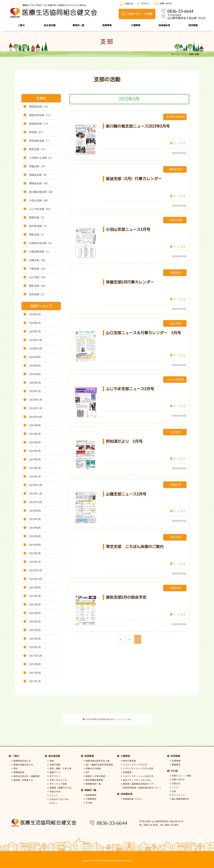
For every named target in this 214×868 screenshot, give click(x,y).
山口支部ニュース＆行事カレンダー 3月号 (143, 333)
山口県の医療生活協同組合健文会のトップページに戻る (107, 720)
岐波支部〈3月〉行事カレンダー (134, 179)
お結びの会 (54, 790)
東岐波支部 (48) (39, 183)
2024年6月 (35, 434)
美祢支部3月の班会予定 (126, 597)
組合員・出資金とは (22, 778)
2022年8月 (35, 587)
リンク (174, 785)
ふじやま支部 (176, 379)
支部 (185, 54)
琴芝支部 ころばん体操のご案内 (135, 547)
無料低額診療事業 (93, 778)
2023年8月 (35, 511)
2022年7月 (35, 596)
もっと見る (178, 143)
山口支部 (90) (37, 277)
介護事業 (136, 25)
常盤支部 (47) (37, 166)
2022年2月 (35, 639)
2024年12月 (36, 400)
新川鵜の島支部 (176, 117)
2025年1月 (35, 391)
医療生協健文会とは (22, 763)
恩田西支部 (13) (39, 124)
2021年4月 (35, 673)
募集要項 (175, 763)
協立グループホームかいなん (136, 778)
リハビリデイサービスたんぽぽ (137, 767)
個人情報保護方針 (179, 797)
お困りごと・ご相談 (180, 774)
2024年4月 (35, 451)
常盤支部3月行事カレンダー (130, 282)
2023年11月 (36, 494)
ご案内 (21, 25)
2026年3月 (35, 314)
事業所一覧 (78, 25)
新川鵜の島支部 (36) (41, 192)
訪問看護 (126, 770)
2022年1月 (35, 647)
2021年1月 (35, 681)
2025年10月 (36, 349)
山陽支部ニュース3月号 (126, 494)
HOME (176, 54)
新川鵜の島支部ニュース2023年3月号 (138, 126)
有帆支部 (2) (37, 235)
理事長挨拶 (18, 770)
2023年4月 (35, 545)
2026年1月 (35, 331)
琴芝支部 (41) (37, 149)
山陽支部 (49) (37, 260)
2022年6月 (35, 604)
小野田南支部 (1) (39, 252)
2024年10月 (36, 417)
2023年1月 (35, 562)
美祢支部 (176, 588)
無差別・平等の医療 (94, 774)
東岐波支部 (176, 169)
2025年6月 (35, 366)
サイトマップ (177, 793)
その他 (88, 801)
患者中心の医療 (92, 767)
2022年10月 (36, 579)
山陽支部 (176, 485)
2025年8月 (35, 357)
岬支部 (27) (36, 132)
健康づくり (54, 770)
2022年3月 (35, 630)
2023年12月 (36, 485)
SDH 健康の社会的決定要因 (98, 763)
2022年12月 (36, 570)
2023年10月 (36, 502)
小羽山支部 (176, 220)
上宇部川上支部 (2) (41, 158)
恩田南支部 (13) (39, 107)
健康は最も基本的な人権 (97, 759)
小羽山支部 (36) (39, 200)
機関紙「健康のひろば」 (60, 786)
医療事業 (107, 25)
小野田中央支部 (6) (41, 243)
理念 (15, 767)
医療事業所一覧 (92, 782)
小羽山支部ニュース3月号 (128, 229)
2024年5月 (35, 442)
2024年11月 (36, 408)
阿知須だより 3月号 (124, 441)
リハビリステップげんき (134, 763)
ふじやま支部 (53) (40, 209)
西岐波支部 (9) (38, 175)
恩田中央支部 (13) (40, 115)
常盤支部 (176, 273)
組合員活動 (50, 25)
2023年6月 (35, 528)
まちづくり (54, 774)
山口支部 (176, 323)
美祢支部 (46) (37, 286)
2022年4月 (35, 622)
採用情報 (193, 25)
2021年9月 (35, 664)
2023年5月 (35, 536)
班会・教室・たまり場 (59, 767)
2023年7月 (35, 519)
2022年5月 (35, 613)
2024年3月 (35, 459)
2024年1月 (35, 476)
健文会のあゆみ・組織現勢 (25, 774)
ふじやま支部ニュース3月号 (130, 389)
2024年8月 (35, 425)
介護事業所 (90, 797)
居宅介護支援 (128, 759)
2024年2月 (35, 468)
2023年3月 (35, 553)
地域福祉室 (164, 25)
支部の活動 (54, 763)
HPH (86, 770)
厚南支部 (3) (37, 218)
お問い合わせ (177, 778)
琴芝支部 (176, 537)
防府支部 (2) (37, 294)
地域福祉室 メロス (131, 797)
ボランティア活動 (57, 782)
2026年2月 (35, 323)
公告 (173, 789)
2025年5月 (35, 374)
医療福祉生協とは (21, 759)
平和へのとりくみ (57, 778)
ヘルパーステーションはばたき (137, 774)
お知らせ (175, 781)
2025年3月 (35, 383)
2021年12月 (36, 656)
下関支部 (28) (37, 269)
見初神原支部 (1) (39, 141)
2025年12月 (36, 340)
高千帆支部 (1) (38, 226)
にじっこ (53, 793)
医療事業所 (90, 793)
